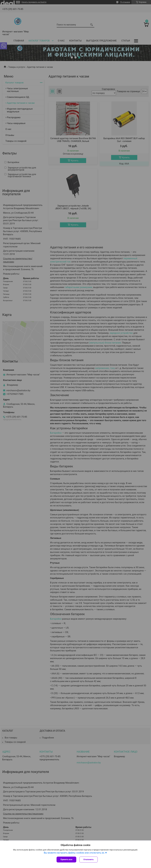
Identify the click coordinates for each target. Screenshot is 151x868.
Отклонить (88, 859)
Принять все (66, 859)
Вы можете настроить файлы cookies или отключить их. (74, 853)
